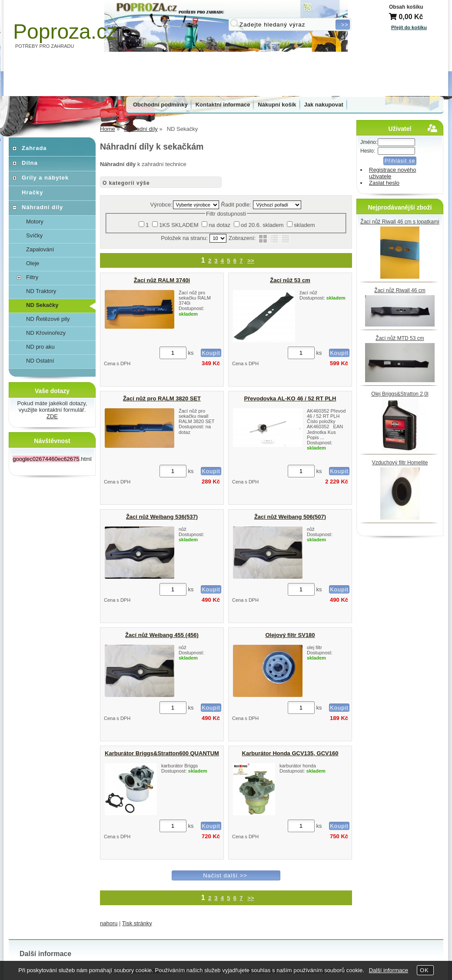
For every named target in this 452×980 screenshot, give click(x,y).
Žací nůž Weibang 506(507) (290, 517)
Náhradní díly (42, 207)
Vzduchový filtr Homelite (400, 463)
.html (52, 459)
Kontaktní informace (223, 105)
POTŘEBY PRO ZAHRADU (45, 46)
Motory (35, 222)
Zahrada (34, 148)
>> (251, 261)
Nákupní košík (277, 105)
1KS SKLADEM (179, 225)
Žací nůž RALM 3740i (162, 280)
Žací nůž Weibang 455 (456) (162, 635)
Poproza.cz (65, 32)
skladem (304, 225)
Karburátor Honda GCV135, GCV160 (290, 753)
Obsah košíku (406, 7)
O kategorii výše (126, 183)
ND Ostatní (40, 361)
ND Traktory (41, 291)
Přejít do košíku (409, 27)
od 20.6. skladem (262, 225)
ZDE (52, 416)
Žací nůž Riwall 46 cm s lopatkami (400, 222)
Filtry (32, 277)
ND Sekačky (42, 305)
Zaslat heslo (384, 183)
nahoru (109, 923)
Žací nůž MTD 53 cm (400, 338)
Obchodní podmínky (160, 105)
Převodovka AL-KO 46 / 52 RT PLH (290, 398)
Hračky (32, 192)
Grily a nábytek (45, 178)
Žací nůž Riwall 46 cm (400, 290)
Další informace (389, 970)
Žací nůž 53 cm (290, 280)
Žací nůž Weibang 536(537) (162, 517)
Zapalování (40, 249)
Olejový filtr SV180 (290, 635)
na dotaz (219, 225)
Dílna (30, 163)
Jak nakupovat (324, 105)
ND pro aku (40, 347)
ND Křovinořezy (46, 333)
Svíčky (34, 235)
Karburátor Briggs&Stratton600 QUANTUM (162, 753)
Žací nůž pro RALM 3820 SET (162, 398)
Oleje (33, 263)
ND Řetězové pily (48, 319)
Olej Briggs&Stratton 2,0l (400, 394)
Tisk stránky (137, 923)
